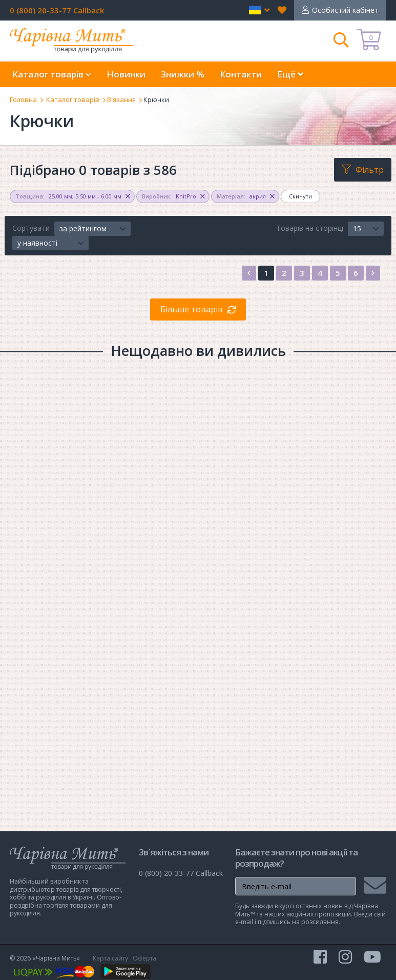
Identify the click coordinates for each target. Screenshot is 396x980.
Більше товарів (192, 309)
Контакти (241, 74)
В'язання (121, 99)
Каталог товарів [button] (52, 74)
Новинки (126, 74)
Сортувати (31, 228)
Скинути (300, 196)
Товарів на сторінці (310, 228)
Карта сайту (110, 958)
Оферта (144, 958)
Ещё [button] (290, 74)
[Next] (373, 273)
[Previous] (249, 273)
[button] (259, 10)
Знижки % (183, 74)
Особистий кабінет (345, 10)
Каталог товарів (73, 99)
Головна (23, 99)
